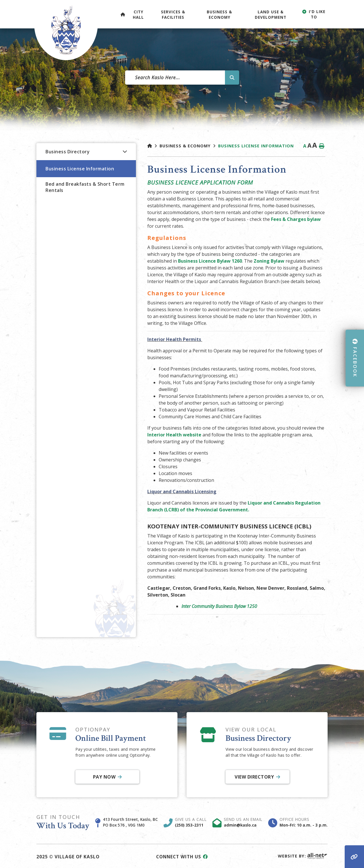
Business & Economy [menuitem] (219, 14)
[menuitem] (123, 14)
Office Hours (304, 822)
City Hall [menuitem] (138, 14)
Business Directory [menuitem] (68, 152)
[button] (125, 151)
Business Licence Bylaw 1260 (210, 261)
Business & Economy (185, 146)
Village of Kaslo (66, 30)
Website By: (303, 856)
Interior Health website (174, 435)
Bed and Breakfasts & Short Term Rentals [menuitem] (85, 187)
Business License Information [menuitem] (80, 169)
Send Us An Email (243, 822)
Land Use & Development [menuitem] (271, 14)
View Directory (254, 777)
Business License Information (256, 146)
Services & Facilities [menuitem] (173, 14)
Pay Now (104, 777)
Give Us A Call (191, 822)
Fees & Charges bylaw (296, 219)
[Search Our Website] (182, 78)
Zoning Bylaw (269, 261)
